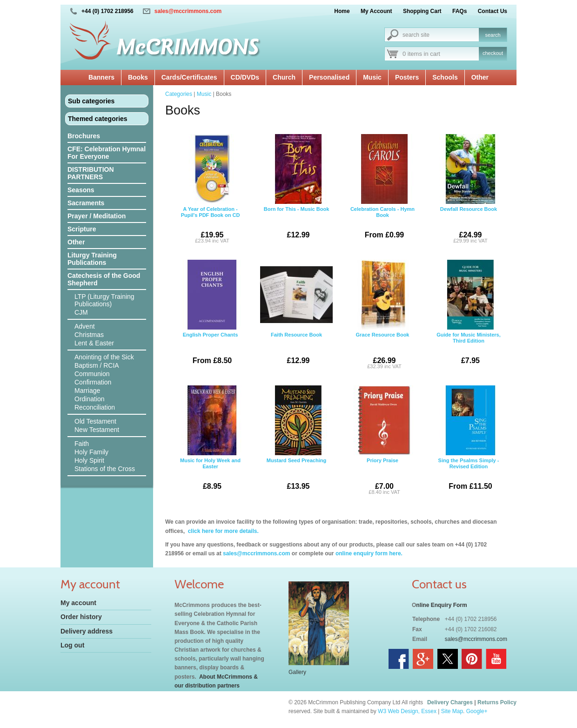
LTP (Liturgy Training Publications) (104, 300)
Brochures (84, 136)
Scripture (82, 229)
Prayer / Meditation (97, 216)
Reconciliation (95, 407)
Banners (101, 77)
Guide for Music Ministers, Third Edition (469, 316)
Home (342, 11)
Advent (85, 326)
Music (372, 77)
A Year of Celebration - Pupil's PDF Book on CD (210, 190)
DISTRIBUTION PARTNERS (91, 173)
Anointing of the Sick (104, 357)
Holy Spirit (89, 460)
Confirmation (93, 382)
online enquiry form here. (369, 553)
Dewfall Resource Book (469, 190)
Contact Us (493, 11)
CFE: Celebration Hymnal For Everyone (107, 153)
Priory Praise (382, 441)
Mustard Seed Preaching (296, 441)
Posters (407, 77)
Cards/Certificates (189, 77)
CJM (81, 312)
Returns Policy (497, 702)
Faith (82, 444)
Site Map (452, 711)
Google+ (477, 711)
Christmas (89, 335)
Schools (445, 77)
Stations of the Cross (105, 469)
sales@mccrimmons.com (188, 11)
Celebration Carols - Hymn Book (382, 190)
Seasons (81, 190)
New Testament (97, 430)
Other (480, 77)
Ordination (90, 399)
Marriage (87, 391)
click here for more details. (222, 531)
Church (284, 77)
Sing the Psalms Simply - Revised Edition (469, 441)
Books (138, 77)
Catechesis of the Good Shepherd (104, 279)
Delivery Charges (450, 702)
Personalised (329, 77)
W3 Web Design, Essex (407, 711)
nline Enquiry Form (441, 605)
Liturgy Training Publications (92, 259)
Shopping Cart (422, 11)
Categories (179, 94)
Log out (72, 645)
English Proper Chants (210, 316)
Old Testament (95, 421)
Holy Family (91, 452)
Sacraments (86, 203)
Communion (92, 374)
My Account (376, 11)
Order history (81, 617)
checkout (493, 53)
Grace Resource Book (382, 316)
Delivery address (87, 631)
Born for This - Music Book (296, 190)
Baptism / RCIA (97, 365)
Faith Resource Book (296, 316)
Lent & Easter (94, 343)
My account (78, 603)
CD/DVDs (245, 77)
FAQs (460, 11)
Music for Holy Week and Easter (210, 441)
